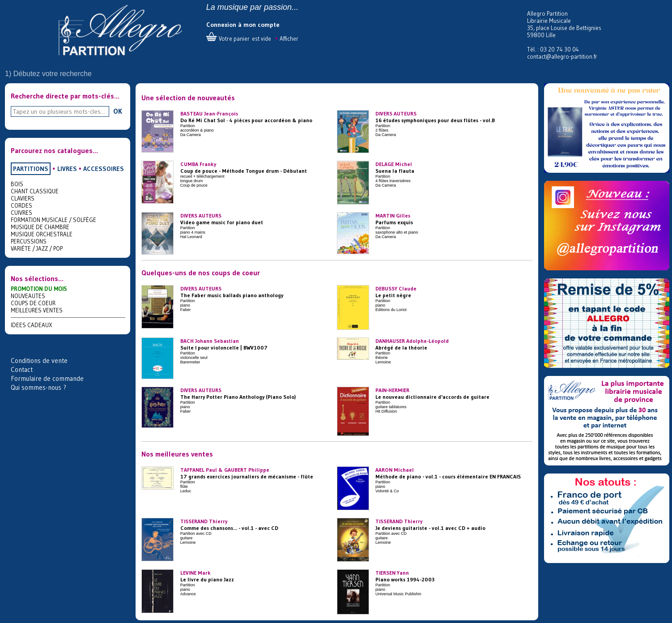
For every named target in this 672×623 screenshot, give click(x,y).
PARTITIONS (31, 169)
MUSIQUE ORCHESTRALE (42, 234)
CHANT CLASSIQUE (35, 191)
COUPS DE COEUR (33, 303)
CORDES (21, 205)
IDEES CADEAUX (32, 325)
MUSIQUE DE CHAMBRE (40, 227)
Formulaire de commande (47, 378)
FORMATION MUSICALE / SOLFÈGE (53, 220)
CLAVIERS (23, 198)
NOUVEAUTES (28, 296)
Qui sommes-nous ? (38, 387)
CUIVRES (21, 213)
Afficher (289, 38)
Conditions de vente (39, 361)
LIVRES (67, 169)
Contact (22, 369)
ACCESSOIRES (104, 169)
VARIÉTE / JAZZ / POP (37, 248)
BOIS (17, 184)
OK (118, 111)
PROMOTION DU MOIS (39, 289)
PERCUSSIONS (29, 241)
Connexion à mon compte (243, 25)
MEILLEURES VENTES (37, 310)
